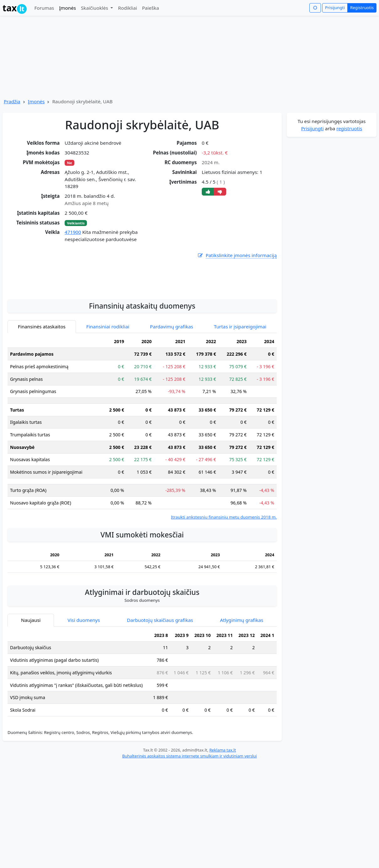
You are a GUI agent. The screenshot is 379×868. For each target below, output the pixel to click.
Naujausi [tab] (31, 678)
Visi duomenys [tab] (84, 678)
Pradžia (12, 101)
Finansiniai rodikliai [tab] (108, 385)
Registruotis (362, 8)
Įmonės (67, 8)
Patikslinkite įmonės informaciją (237, 255)
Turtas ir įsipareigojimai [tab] (240, 385)
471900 (73, 232)
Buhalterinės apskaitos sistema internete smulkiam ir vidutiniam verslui (189, 814)
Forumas (44, 8)
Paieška (151, 8)
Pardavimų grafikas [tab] (172, 385)
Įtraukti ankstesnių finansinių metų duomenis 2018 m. (224, 575)
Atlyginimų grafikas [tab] (242, 678)
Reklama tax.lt (223, 808)
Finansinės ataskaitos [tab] (42, 385)
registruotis (349, 128)
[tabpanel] (142, 486)
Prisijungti (335, 8)
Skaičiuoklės (95, 8)
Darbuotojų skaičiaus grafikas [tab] (160, 678)
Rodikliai (127, 8)
